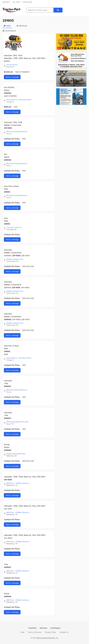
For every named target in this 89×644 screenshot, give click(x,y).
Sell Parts (43, 628)
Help (22, 632)
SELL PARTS (16, 2)
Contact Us (64, 632)
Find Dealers (55, 628)
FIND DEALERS (27, 2)
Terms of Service (35, 632)
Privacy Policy (50, 632)
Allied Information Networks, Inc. (47, 638)
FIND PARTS (6, 2)
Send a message (12, 77)
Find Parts (33, 628)
